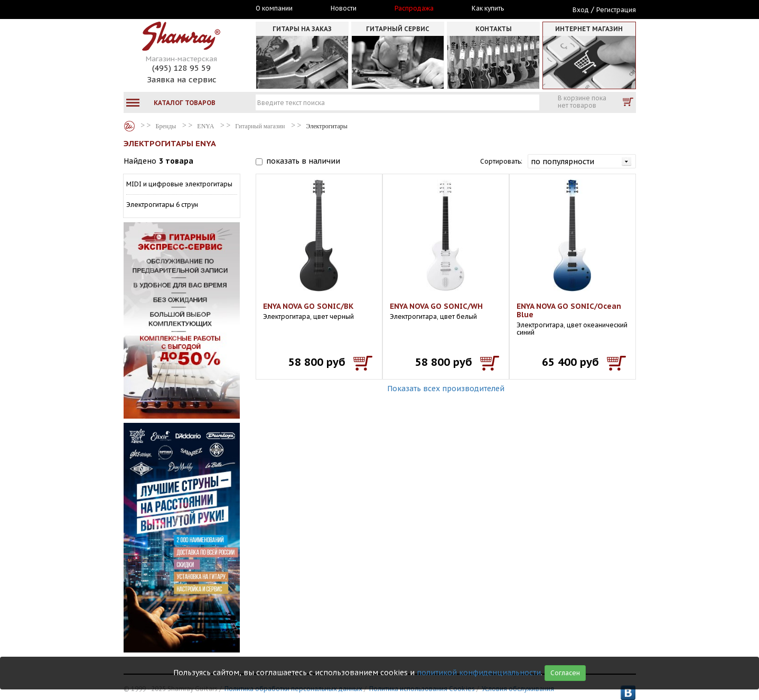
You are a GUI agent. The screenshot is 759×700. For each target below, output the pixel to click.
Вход (581, 10)
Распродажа (414, 8)
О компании (274, 8)
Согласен (565, 673)
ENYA (205, 126)
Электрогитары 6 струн (162, 205)
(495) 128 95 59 (181, 68)
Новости (344, 8)
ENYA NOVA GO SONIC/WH (436, 306)
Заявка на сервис (182, 79)
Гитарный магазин (260, 126)
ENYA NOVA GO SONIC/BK (308, 306)
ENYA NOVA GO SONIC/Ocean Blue (569, 310)
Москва (172, 9)
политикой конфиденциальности (479, 673)
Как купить (488, 8)
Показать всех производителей (446, 389)
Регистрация (616, 10)
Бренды (129, 126)
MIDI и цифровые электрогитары (179, 184)
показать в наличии (303, 161)
